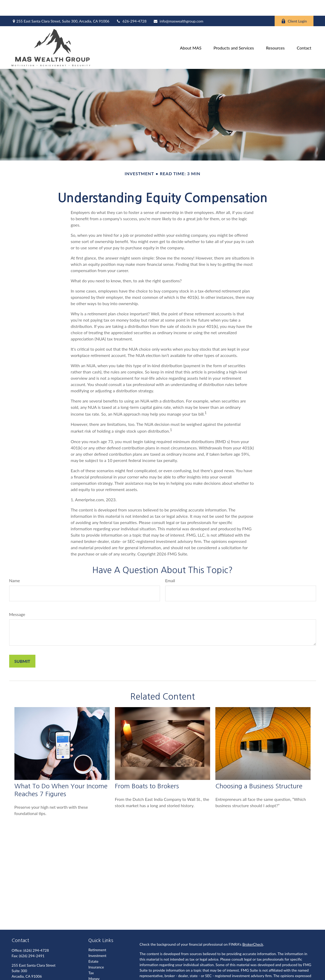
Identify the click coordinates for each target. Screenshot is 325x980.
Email (170, 565)
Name (15, 565)
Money (94, 963)
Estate (93, 946)
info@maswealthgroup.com (178, 5)
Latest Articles (100, 974)
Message (17, 599)
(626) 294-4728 (36, 935)
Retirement (97, 934)
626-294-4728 (131, 5)
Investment (97, 940)
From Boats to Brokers (147, 770)
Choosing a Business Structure (259, 770)
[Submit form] (22, 645)
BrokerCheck (253, 929)
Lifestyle (95, 969)
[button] (191, 32)
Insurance (96, 951)
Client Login (294, 5)
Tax (91, 957)
